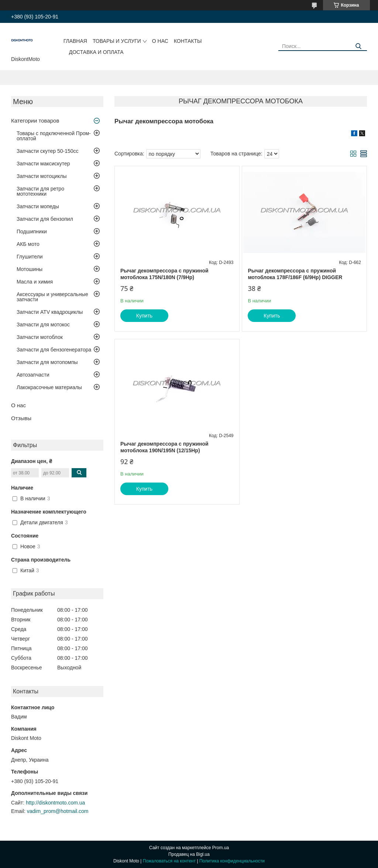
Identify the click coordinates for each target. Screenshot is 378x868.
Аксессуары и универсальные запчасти (52, 297)
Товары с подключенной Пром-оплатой (54, 136)
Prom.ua (221, 848)
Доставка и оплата (96, 52)
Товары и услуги (117, 41)
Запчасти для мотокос (43, 325)
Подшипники (32, 231)
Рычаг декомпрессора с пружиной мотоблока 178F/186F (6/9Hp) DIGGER (295, 274)
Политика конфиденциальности (232, 861)
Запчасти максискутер (43, 164)
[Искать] (359, 46)
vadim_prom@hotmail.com (58, 811)
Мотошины (30, 269)
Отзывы (21, 418)
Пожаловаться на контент (169, 861)
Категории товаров (35, 121)
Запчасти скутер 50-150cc (48, 151)
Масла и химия (35, 282)
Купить (144, 316)
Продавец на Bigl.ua (189, 854)
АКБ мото (28, 244)
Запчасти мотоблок (40, 337)
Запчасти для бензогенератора (54, 350)
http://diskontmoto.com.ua (55, 803)
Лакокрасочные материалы (49, 387)
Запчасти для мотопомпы (47, 362)
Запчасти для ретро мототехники (40, 191)
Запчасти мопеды (38, 206)
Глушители (30, 257)
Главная (75, 41)
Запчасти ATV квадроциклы (50, 312)
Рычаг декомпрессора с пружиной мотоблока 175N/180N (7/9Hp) (164, 274)
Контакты (188, 41)
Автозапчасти (33, 375)
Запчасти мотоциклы (42, 176)
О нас (160, 41)
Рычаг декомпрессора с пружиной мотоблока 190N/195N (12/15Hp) (164, 447)
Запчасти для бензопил (45, 219)
